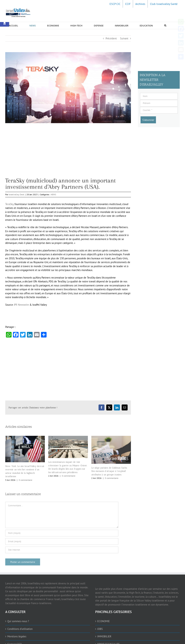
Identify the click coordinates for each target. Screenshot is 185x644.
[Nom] (159, 96)
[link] (115, 4)
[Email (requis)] (62, 541)
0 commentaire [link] (25, 480)
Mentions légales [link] (17, 636)
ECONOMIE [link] (104, 621)
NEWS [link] (53, 194)
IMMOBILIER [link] (104, 636)
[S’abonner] (148, 120)
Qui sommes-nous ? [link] (18, 621)
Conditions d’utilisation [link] (20, 629)
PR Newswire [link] (22, 305)
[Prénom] (159, 103)
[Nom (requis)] (62, 533)
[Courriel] (159, 110)
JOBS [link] (100, 629)
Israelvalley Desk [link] (16, 194)
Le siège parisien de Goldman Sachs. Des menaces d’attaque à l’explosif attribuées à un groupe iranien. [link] (109, 471)
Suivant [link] (124, 38)
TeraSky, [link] (10, 204)
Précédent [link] (111, 38)
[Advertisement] (68, 153)
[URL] (62, 550)
